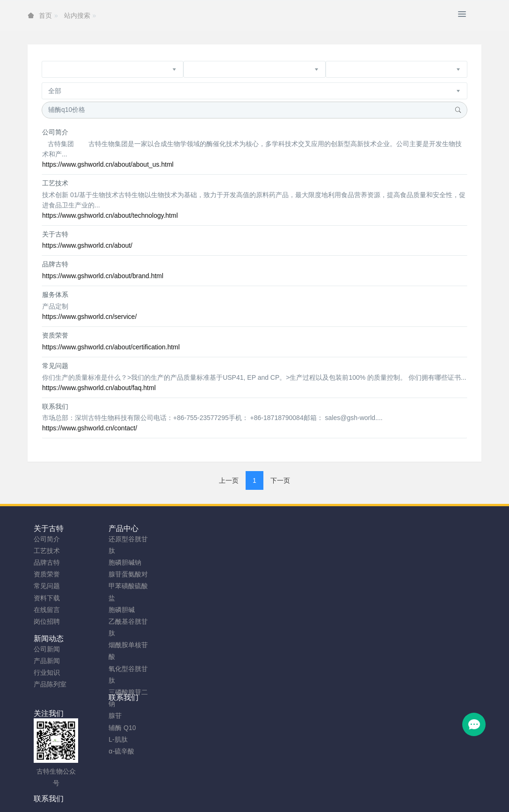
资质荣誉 (55, 335)
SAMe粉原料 (373, 801)
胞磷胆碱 (103, 610)
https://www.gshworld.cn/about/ (87, 245)
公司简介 (55, 132)
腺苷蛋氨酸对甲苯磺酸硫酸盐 (110, 586)
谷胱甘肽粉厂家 (140, 801)
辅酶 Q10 (104, 728)
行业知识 (160, 562)
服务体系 (55, 295)
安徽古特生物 (178, 777)
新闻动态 (162, 528)
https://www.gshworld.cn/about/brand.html (103, 276)
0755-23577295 (414, 548)
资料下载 (47, 598)
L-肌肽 (100, 739)
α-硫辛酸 (103, 751)
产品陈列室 (164, 574)
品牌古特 (55, 264)
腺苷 (97, 716)
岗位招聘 (47, 621)
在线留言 (47, 610)
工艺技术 (55, 183)
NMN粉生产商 (190, 801)
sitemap (193, 789)
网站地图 (223, 789)
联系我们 (55, 406)
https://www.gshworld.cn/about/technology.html (110, 215)
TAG (248, 789)
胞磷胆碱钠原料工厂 (247, 801)
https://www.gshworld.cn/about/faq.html (99, 388)
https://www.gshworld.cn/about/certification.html (111, 347)
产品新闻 (160, 551)
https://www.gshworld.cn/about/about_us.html (108, 164)
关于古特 (55, 234)
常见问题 (55, 366)
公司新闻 (160, 539)
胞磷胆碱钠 (107, 562)
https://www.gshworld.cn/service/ (89, 317)
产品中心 (105, 528)
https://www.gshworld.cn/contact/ (90, 428)
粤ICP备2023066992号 (294, 789)
